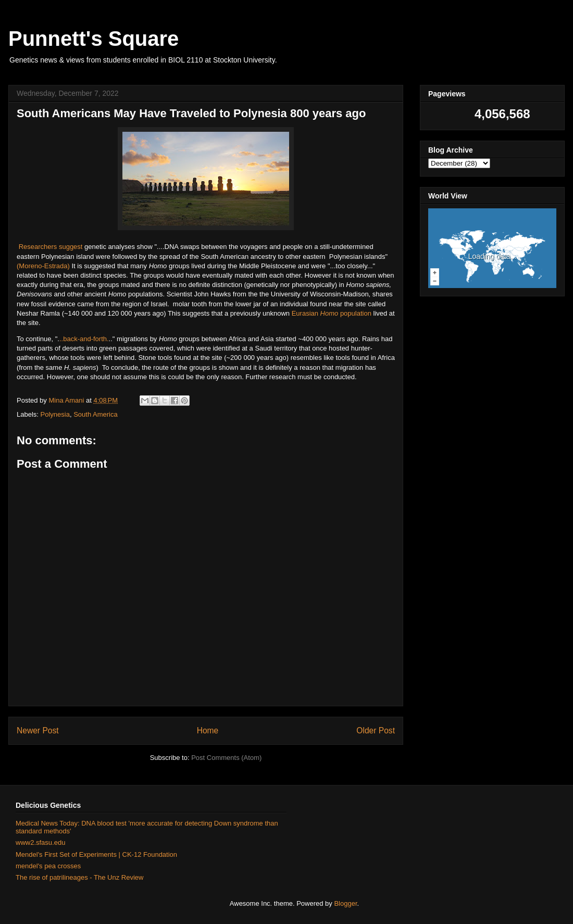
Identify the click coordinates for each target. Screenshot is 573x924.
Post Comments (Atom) (226, 758)
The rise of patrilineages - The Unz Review (79, 877)
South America (96, 414)
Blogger (345, 903)
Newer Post (38, 731)
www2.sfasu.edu (40, 842)
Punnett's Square (94, 39)
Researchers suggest (52, 247)
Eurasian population (332, 313)
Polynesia (55, 414)
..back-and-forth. (84, 339)
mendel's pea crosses (48, 866)
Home (208, 731)
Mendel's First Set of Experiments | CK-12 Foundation (96, 854)
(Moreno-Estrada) (43, 266)
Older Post (376, 731)
